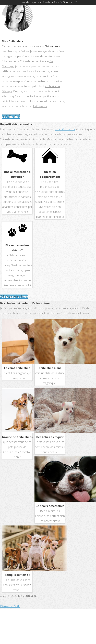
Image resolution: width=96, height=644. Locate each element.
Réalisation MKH (10, 606)
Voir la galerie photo (14, 297)
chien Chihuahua (65, 129)
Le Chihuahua (11, 117)
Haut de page (28, 2)
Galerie (58, 2)
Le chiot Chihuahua (17, 368)
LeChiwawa (40, 106)
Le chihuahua (45, 2)
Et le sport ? (70, 2)
